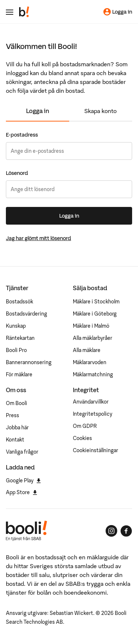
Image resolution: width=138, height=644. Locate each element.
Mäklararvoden (90, 362)
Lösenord (17, 173)
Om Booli (17, 403)
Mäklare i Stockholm (96, 302)
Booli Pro (16, 350)
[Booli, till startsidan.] (24, 12)
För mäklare (19, 374)
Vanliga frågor (22, 452)
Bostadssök (20, 302)
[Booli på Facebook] (126, 531)
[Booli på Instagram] (112, 531)
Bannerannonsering (29, 362)
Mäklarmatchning (93, 374)
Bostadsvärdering (26, 314)
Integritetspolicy (93, 414)
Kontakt (15, 440)
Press (13, 415)
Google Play (23, 481)
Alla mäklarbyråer (93, 338)
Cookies (82, 438)
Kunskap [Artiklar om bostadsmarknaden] (16, 326)
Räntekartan (20, 338)
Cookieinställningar (95, 450)
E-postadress (22, 135)
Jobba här (17, 427)
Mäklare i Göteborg (95, 314)
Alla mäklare (87, 350)
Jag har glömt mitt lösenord (38, 238)
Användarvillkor (91, 402)
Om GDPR (85, 426)
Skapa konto (100, 111)
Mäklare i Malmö (91, 326)
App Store (22, 492)
